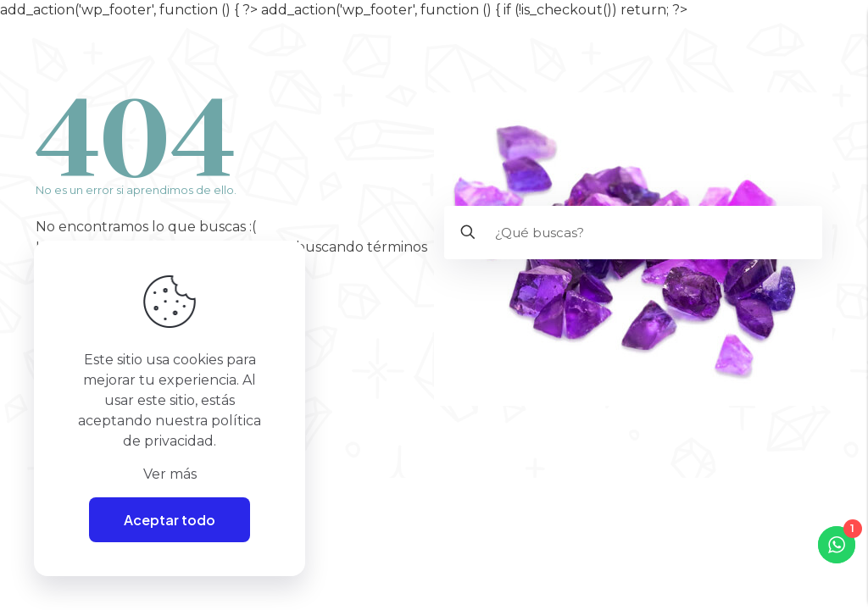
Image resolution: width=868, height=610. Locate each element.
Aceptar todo (170, 520)
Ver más (170, 474)
